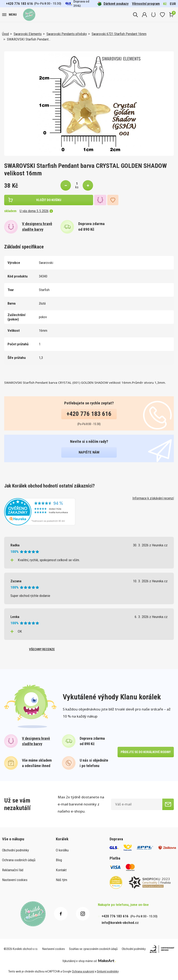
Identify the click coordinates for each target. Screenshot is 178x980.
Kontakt (61, 870)
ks (77, 187)
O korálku (62, 850)
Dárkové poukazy (113, 4)
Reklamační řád (13, 870)
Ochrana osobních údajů (19, 860)
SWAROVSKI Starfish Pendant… (29, 39)
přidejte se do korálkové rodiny (146, 752)
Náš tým (61, 880)
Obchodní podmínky (15, 850)
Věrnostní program (146, 4)
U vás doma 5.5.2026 (36, 211)
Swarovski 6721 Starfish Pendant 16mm (119, 34)
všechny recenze (42, 649)
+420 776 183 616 (19, 4)
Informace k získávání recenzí (153, 498)
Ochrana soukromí (83, 971)
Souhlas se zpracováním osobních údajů (93, 949)
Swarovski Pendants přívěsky (67, 34)
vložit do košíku (49, 200)
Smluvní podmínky (108, 971)
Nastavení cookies (15, 880)
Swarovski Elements (28, 34)
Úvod (5, 34)
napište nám (89, 452)
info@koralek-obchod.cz (120, 923)
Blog (59, 860)
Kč (165, 4)
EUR (173, 4)
